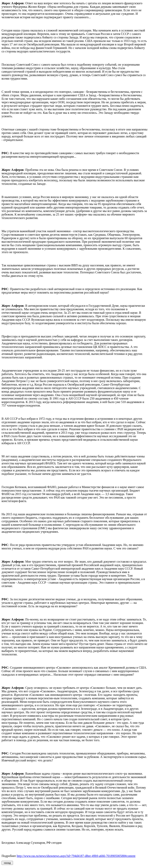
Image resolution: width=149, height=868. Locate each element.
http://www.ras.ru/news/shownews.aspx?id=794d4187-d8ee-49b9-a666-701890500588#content (76, 856)
